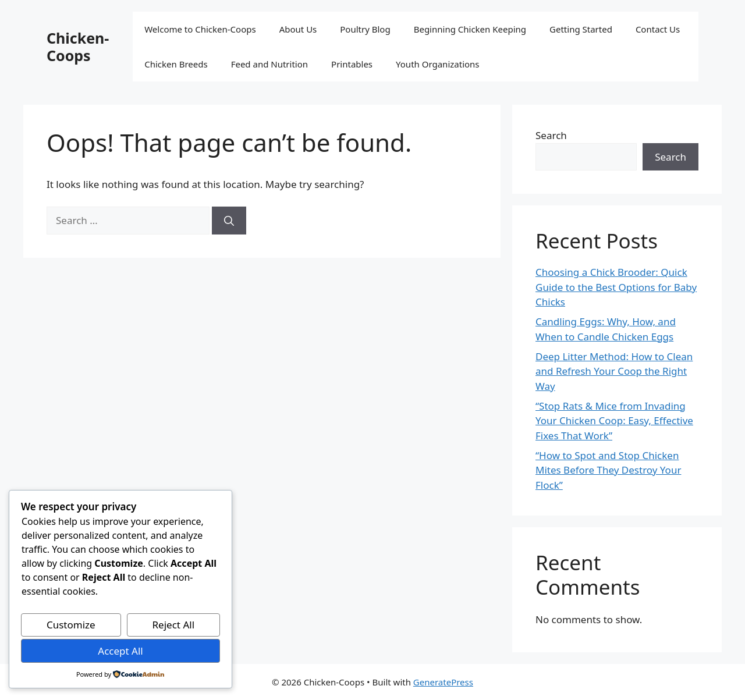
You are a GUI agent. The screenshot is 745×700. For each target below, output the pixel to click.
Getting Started (581, 29)
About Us (298, 29)
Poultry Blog (365, 29)
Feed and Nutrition (269, 64)
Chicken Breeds (176, 64)
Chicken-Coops (78, 47)
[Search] (229, 221)
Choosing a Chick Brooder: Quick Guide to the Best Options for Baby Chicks (616, 287)
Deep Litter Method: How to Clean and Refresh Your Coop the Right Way (614, 371)
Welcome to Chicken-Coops (200, 29)
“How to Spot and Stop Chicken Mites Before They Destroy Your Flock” (608, 470)
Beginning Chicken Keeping (470, 29)
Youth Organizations (438, 64)
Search (551, 135)
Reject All (174, 625)
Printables (352, 64)
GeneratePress (443, 682)
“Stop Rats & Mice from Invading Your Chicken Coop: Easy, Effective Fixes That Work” (614, 421)
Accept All (120, 651)
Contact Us (658, 29)
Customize (71, 625)
